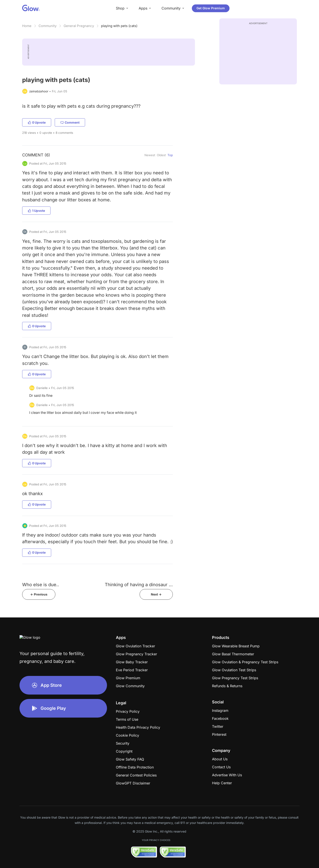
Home (27, 26)
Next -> (156, 594)
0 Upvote (37, 122)
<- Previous (39, 594)
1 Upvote (36, 211)
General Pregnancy (79, 26)
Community (48, 26)
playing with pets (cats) (119, 26)
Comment (70, 122)
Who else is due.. (41, 585)
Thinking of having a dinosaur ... (139, 585)
